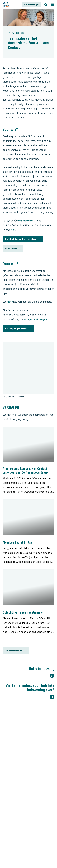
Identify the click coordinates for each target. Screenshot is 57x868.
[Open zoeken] (46, 4)
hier (13, 229)
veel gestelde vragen (36, 319)
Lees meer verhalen (16, 651)
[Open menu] (52, 4)
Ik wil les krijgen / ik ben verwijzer (23, 239)
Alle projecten (16, 33)
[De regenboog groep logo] (6, 4)
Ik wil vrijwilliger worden (18, 329)
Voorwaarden (13, 248)
